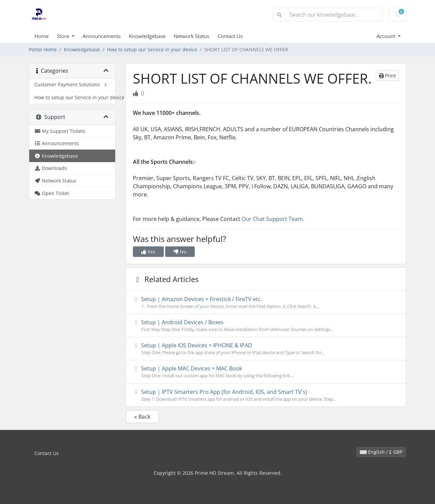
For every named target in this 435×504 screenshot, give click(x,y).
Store (64, 36)
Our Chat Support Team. (274, 219)
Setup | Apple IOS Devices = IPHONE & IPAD (266, 349)
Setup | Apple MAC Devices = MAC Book (266, 372)
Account (387, 36)
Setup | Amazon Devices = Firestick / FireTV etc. (266, 302)
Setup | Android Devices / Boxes (266, 326)
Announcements (102, 36)
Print (387, 76)
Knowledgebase (147, 36)
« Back (142, 417)
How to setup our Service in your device (152, 49)
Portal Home (43, 49)
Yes (148, 252)
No (180, 252)
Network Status (192, 36)
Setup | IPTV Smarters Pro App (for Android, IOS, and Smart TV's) (266, 395)
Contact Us (230, 36)
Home (41, 36)
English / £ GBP (381, 452)
